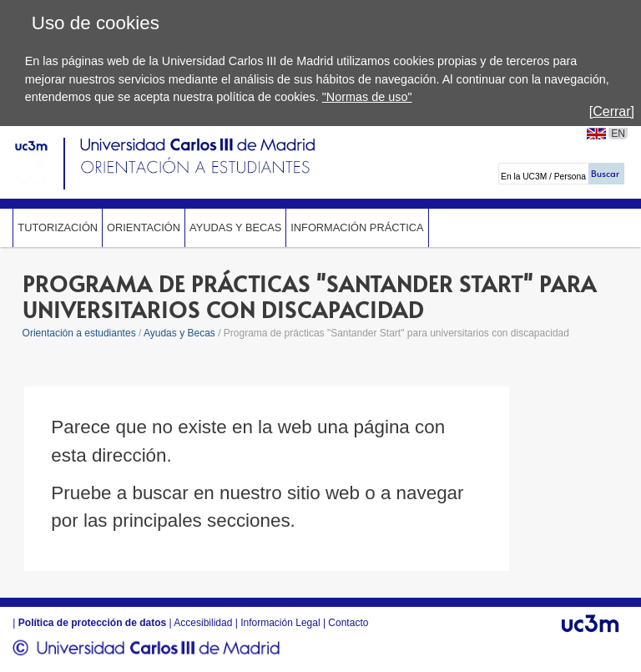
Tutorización (58, 227)
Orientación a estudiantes (79, 333)
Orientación (144, 227)
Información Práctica (357, 227)
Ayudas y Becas (235, 227)
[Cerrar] (612, 111)
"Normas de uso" (367, 97)
